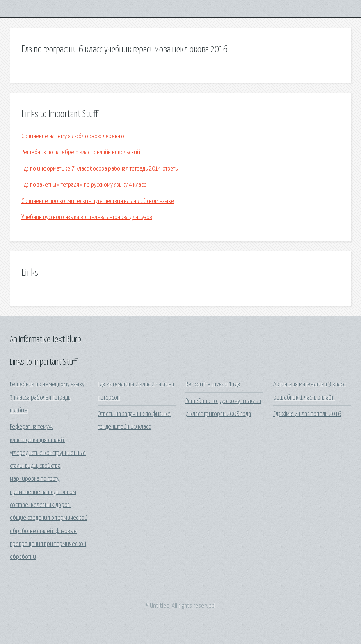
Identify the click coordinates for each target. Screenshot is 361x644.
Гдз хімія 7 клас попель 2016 (307, 414)
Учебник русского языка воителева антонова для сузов (87, 217)
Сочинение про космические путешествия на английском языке (98, 201)
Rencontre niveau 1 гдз (213, 384)
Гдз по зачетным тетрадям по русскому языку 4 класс (84, 185)
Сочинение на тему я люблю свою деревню (73, 136)
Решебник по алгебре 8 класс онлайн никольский (81, 153)
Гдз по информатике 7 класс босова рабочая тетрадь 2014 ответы (100, 169)
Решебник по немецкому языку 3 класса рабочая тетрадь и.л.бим (47, 398)
